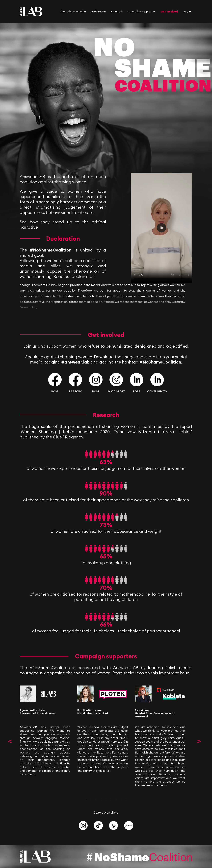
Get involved (169, 11)
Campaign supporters (142, 11)
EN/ (186, 11)
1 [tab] (86, 799)
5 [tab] (106, 799)
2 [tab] (91, 799)
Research (117, 11)
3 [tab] (96, 799)
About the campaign (73, 11)
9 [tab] (126, 799)
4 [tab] (101, 799)
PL (190, 11)
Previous (10, 741)
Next (199, 741)
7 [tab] (116, 799)
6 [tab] (111, 799)
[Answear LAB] (31, 15)
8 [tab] (121, 799)
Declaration (98, 11)
